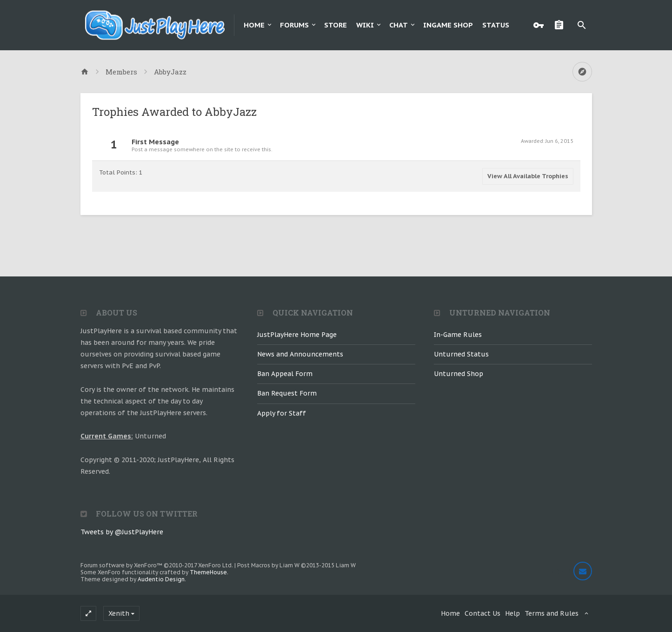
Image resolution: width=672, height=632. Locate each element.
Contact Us (482, 613)
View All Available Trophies (528, 176)
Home (254, 25)
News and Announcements (300, 354)
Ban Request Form (287, 393)
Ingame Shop (448, 25)
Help (512, 613)
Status (496, 25)
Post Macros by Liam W (296, 565)
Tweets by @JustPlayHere (122, 532)
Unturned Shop (459, 374)
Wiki (365, 25)
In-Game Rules (458, 335)
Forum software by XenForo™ (157, 565)
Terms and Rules (552, 613)
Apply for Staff (282, 413)
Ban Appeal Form (285, 374)
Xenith (119, 613)
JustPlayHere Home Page (297, 335)
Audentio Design (161, 579)
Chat (399, 25)
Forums (294, 25)
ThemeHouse (208, 572)
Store (336, 25)
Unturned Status (461, 354)
